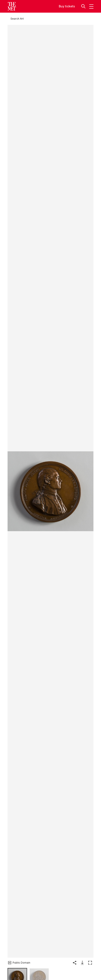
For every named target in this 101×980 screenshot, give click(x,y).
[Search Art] (17, 19)
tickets (70, 6)
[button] (84, 6)
